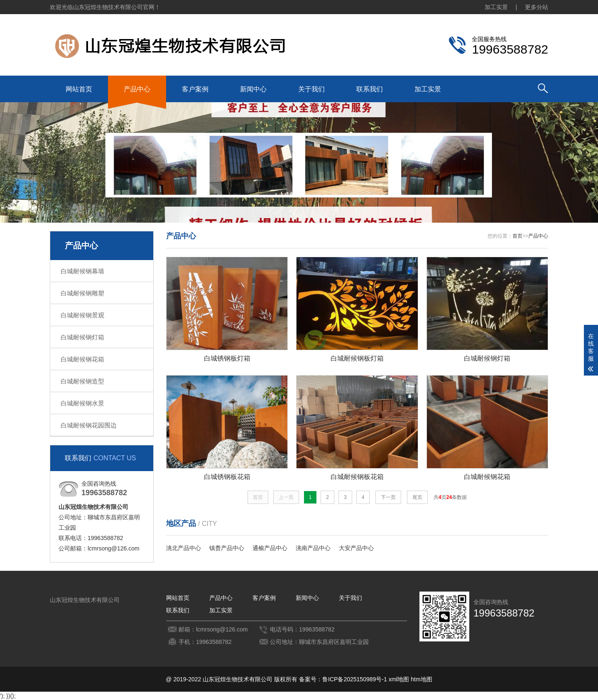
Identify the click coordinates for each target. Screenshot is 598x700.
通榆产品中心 (270, 548)
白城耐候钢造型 (82, 381)
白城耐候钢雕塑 (82, 293)
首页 (517, 236)
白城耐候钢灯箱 (82, 337)
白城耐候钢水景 (82, 403)
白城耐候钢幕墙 (82, 271)
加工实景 (496, 7)
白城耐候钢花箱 (82, 359)
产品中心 (137, 89)
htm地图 (421, 679)
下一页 (388, 497)
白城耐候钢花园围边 (89, 425)
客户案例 (195, 89)
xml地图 (399, 679)
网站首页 (79, 89)
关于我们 (311, 89)
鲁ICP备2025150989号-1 (355, 679)
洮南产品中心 (313, 548)
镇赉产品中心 (227, 548)
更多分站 (537, 7)
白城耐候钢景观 (82, 315)
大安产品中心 (356, 548)
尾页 (417, 497)
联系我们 (370, 89)
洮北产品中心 (184, 548)
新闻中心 (253, 89)
